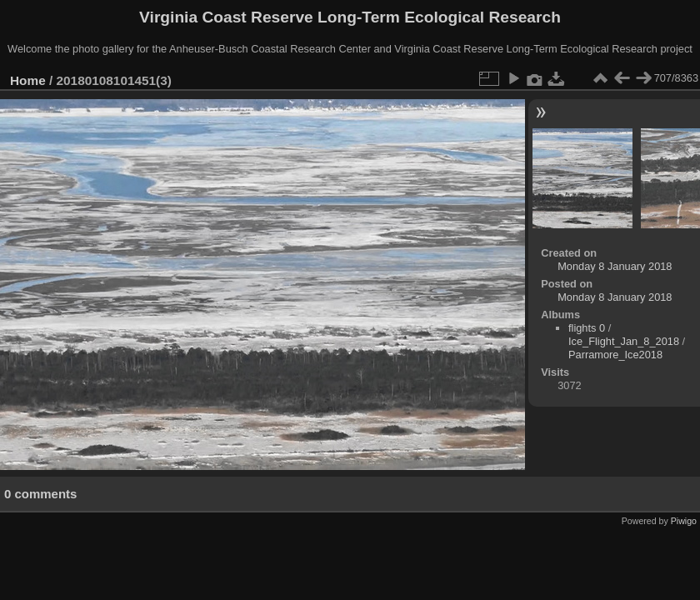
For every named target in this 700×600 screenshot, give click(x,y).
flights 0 (587, 328)
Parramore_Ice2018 (615, 355)
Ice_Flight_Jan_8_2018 (624, 341)
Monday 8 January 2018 (615, 266)
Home (28, 80)
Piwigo (684, 521)
